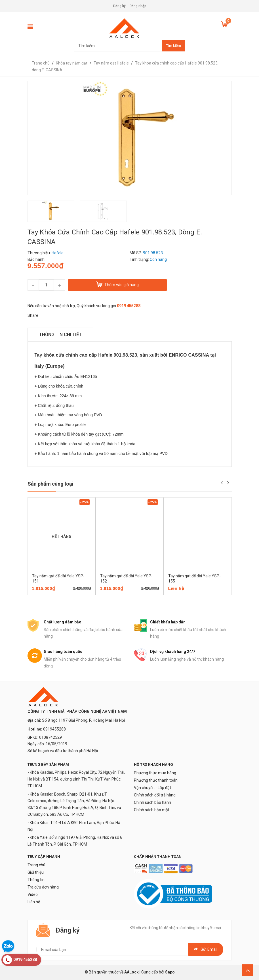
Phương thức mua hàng (155, 773)
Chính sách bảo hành (152, 802)
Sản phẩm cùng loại (50, 484)
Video (33, 894)
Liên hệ (34, 902)
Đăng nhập (138, 6)
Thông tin (36, 880)
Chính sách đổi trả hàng (155, 795)
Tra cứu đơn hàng (43, 887)
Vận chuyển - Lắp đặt (152, 788)
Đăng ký (119, 6)
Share (33, 315)
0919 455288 (129, 306)
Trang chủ (36, 865)
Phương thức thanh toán (156, 780)
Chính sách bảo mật (152, 810)
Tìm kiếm (174, 46)
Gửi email (206, 949)
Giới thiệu (36, 872)
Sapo (170, 972)
